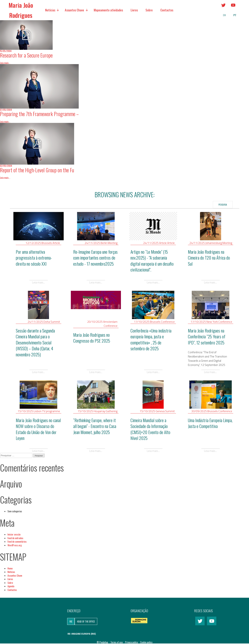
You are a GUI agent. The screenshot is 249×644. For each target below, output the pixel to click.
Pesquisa (223, 205)
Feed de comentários (17, 542)
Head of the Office (86, 621)
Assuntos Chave (74, 10)
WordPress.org (15, 545)
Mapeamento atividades (108, 10)
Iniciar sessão (14, 534)
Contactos (167, 10)
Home (10, 568)
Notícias (50, 10)
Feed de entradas (15, 538)
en (224, 15)
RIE (71, 621)
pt (235, 15)
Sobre (149, 10)
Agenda (11, 586)
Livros (134, 10)
